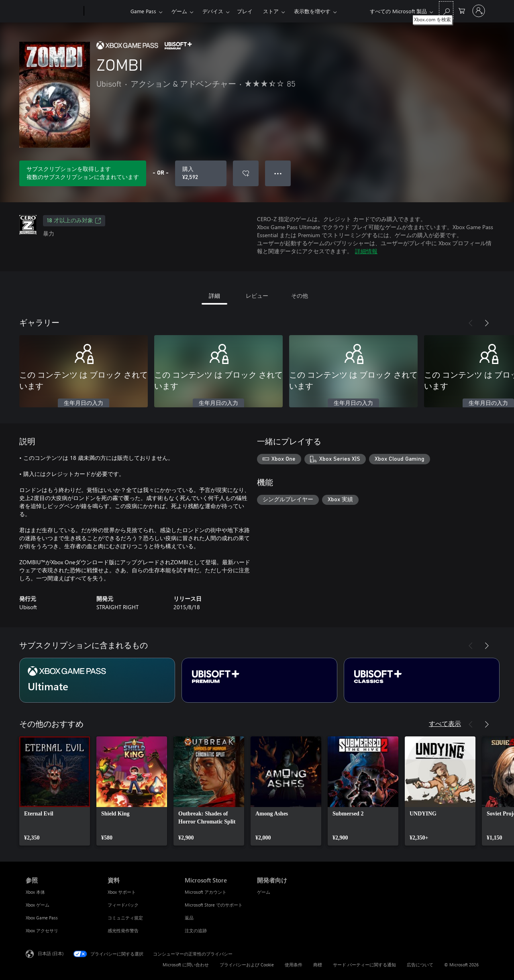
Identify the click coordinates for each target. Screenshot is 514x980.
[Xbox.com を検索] (446, 10)
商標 (318, 965)
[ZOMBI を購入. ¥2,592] (201, 173)
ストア (271, 11)
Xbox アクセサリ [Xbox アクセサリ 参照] (42, 930)
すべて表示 (445, 723)
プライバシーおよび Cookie (247, 965)
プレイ (245, 11)
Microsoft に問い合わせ (186, 965)
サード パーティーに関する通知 (364, 965)
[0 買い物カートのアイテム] (462, 10)
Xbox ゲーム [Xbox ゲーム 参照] (38, 905)
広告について (420, 965)
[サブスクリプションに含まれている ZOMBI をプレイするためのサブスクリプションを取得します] (83, 173)
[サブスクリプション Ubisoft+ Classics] (422, 680)
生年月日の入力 (84, 403)
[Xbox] (106, 11)
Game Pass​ (143, 11)
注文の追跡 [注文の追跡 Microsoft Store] (196, 930)
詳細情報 (366, 251)
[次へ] (487, 323)
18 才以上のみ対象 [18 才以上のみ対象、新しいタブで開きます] (74, 221)
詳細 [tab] (214, 296)
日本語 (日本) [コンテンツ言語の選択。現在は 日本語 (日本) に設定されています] (51, 953)
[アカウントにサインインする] (479, 11)
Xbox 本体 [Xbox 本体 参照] (35, 892)
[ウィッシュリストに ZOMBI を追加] (246, 173)
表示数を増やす (312, 11)
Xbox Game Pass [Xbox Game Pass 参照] (42, 918)
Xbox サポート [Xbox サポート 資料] (122, 892)
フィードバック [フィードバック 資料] (123, 905)
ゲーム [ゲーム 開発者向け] (264, 892)
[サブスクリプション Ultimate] (97, 680)
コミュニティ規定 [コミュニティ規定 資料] (125, 918)
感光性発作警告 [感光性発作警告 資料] (123, 930)
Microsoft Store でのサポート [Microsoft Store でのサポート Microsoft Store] (214, 905)
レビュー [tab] (257, 296)
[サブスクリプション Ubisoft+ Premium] (259, 680)
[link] (55, 791)
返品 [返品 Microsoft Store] (189, 918)
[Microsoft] (53, 11)
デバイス (213, 11)
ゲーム (179, 11)
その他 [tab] (300, 296)
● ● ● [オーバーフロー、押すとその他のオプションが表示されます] (278, 173)
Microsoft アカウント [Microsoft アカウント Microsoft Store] (206, 892)
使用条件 (294, 965)
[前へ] (471, 323)
